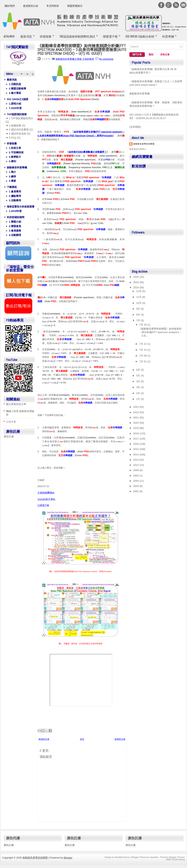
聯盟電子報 (113, 35)
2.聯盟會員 (15, 226)
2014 (136, 455)
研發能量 (48, 35)
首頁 (82, 739)
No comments (106, 59)
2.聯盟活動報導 (17, 89)
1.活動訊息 (15, 84)
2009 (136, 470)
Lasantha (154, 857)
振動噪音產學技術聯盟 (144, 144)
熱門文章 (137, 55)
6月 (138, 370)
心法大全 (11, 422)
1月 (138, 399)
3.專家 (12, 181)
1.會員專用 (15, 192)
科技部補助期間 (15, 217)
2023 (136, 407)
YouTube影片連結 (47, 499)
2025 (136, 282)
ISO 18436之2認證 (17, 99)
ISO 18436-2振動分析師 (142, 35)
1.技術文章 (15, 148)
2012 (136, 465)
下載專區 (12, 187)
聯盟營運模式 (75, 6)
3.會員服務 (15, 231)
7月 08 (143, 356)
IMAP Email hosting (176, 859)
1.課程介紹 (15, 104)
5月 (138, 376)
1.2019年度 (15, 211)
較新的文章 (44, 739)
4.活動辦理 (15, 235)
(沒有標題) (135, 127)
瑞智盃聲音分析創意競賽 (20, 207)
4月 (138, 381)
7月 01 (143, 361)
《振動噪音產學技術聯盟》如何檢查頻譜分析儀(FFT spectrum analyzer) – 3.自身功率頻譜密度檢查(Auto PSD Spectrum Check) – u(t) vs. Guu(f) (82, 50)
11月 (139, 297)
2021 (136, 418)
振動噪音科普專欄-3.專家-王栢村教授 (75, 59)
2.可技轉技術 (16, 152)
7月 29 (143, 325)
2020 (136, 423)
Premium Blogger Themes (172, 857)
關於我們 (10, 6)
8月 (138, 315)
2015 (136, 449)
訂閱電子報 (43, 505)
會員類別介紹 (31, 6)
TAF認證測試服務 (17, 114)
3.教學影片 (15, 157)
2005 (136, 476)
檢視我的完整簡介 (138, 149)
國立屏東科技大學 (16, 404)
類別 (151, 55)
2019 (136, 428)
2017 (136, 439)
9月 (138, 309)
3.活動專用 (15, 200)
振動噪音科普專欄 (17, 168)
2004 (136, 481)
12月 (139, 291)
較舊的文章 (120, 739)
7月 (138, 320)
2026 (136, 277)
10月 (139, 303)
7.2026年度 (15, 108)
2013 (136, 460)
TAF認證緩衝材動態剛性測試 (80, 35)
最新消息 (29, 35)
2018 (136, 433)
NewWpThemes (122, 857)
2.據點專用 (15, 196)
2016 (136, 444)
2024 (136, 287)
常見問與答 (53, 6)
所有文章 (165, 55)
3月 (138, 387)
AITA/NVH (9, 36)
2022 (136, 412)
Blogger (68, 858)
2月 (138, 393)
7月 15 (143, 350)
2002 (136, 491)
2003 (136, 486)
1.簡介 (12, 172)
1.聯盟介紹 (15, 222)
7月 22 (143, 344)
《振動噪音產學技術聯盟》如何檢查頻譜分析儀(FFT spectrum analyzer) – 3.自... (160, 332)
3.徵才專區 (15, 93)
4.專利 (12, 161)
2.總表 (12, 176)
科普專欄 (171, 35)
